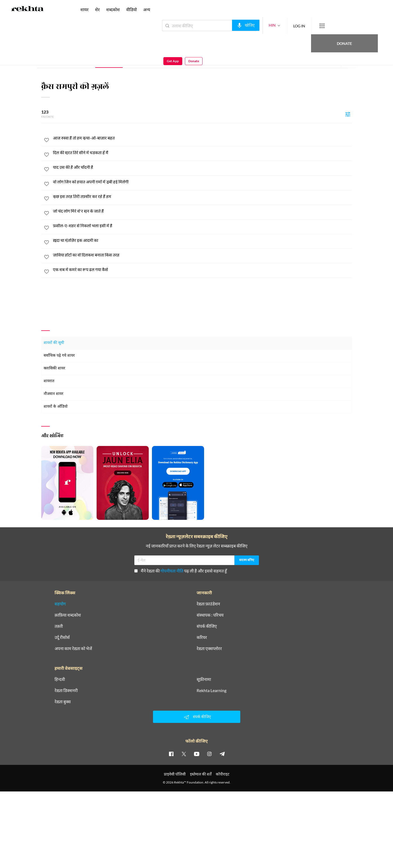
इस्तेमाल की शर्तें (201, 774)
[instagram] (209, 754)
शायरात (49, 381)
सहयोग (60, 604)
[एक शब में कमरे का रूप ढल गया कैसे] (202, 269)
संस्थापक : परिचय (210, 615)
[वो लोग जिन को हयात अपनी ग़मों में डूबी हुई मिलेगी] (202, 182)
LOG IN (280, 25)
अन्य (147, 9)
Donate (331, 25)
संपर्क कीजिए (207, 626)
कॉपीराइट (223, 774)
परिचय (81, 60)
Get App (359, 26)
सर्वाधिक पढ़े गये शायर (59, 356)
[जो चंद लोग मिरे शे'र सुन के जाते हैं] (202, 211)
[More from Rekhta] (303, 26)
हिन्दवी (60, 679)
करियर (202, 637)
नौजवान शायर (53, 394)
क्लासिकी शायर (54, 368)
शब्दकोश (113, 9)
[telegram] (222, 754)
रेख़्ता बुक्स (63, 702)
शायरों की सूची (54, 343)
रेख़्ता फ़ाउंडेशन (208, 604)
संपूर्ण (56, 60)
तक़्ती (59, 626)
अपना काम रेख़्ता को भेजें (73, 648)
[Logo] (27, 10)
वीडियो (131, 9)
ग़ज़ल (109, 60)
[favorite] (47, 141)
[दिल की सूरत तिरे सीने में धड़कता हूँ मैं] (202, 153)
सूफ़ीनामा (204, 679)
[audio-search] (226, 25)
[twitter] (184, 754)
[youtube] (197, 754)
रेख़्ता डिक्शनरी (66, 690)
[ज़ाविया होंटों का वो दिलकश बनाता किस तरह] (202, 255)
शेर (134, 60)
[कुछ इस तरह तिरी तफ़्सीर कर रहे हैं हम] (202, 196)
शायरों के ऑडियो (56, 407)
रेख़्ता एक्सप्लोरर (209, 648)
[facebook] (171, 754)
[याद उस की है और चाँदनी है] (202, 167)
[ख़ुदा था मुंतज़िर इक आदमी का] (202, 240)
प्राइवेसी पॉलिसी (175, 774)
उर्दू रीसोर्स (62, 637)
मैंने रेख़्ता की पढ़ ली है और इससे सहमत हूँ (181, 571)
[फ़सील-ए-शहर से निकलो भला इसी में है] (202, 226)
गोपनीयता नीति (172, 571)
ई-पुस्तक (161, 60)
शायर (84, 9)
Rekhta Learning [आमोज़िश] (212, 690)
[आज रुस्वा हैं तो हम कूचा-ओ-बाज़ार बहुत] (202, 138)
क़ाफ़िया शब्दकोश (68, 615)
